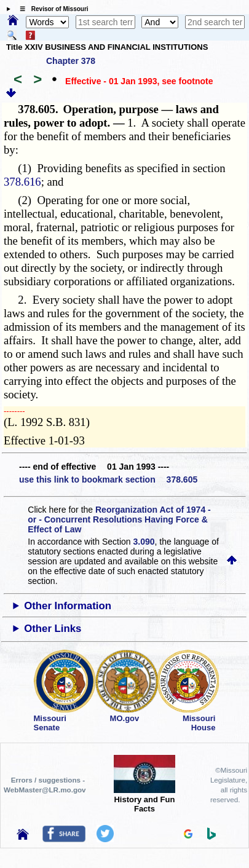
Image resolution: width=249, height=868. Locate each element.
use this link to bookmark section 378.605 (108, 479)
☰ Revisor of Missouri (51, 9)
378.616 (22, 182)
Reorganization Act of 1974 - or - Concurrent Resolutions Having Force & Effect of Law (119, 519)
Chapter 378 (71, 61)
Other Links (53, 629)
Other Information (68, 606)
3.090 (144, 542)
